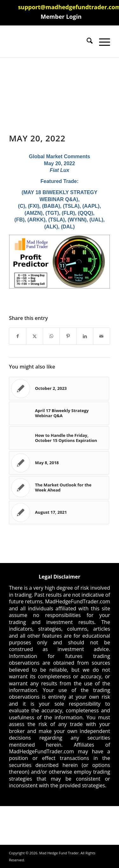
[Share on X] (35, 336)
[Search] (86, 42)
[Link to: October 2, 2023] (59, 389)
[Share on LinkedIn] (85, 336)
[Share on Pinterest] (68, 336)
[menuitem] (61, 17)
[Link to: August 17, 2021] (59, 512)
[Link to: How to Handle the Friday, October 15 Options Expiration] (59, 438)
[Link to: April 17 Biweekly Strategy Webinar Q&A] (59, 413)
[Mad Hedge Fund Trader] (49, 42)
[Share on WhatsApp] (51, 336)
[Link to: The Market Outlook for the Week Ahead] (59, 488)
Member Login (61, 17)
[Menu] (101, 42)
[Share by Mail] (102, 336)
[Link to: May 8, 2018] (59, 463)
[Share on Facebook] (18, 336)
